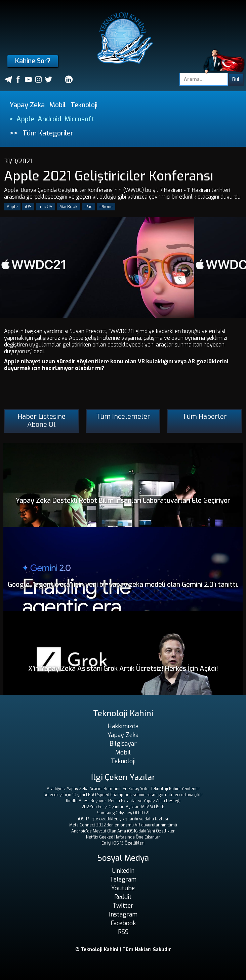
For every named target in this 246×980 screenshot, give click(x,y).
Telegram (123, 880)
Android (49, 119)
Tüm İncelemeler (123, 417)
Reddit (123, 897)
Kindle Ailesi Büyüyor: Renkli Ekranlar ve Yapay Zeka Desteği (123, 801)
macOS (46, 207)
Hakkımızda (123, 726)
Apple (25, 119)
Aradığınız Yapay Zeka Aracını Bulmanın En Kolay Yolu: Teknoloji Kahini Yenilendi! (123, 789)
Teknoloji (84, 105)
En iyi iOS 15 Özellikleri (123, 843)
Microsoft (79, 119)
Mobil (58, 105)
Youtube (123, 888)
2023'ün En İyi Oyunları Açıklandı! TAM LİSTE (123, 807)
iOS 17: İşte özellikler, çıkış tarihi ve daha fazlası (123, 819)
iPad (88, 207)
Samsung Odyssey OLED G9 (123, 813)
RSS (123, 932)
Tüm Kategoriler (48, 133)
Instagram (123, 914)
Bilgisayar (123, 744)
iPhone (106, 207)
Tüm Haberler (205, 417)
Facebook (123, 923)
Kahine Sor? (33, 61)
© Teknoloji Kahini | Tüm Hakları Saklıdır (123, 950)
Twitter (123, 906)
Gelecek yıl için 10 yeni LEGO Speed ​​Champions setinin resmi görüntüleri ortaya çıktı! (123, 795)
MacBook (68, 207)
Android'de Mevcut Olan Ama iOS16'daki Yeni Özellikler (123, 831)
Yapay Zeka (27, 105)
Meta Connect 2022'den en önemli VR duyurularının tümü (123, 825)
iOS (28, 207)
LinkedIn (123, 871)
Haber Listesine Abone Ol (42, 421)
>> (14, 133)
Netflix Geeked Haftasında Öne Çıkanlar (123, 837)
